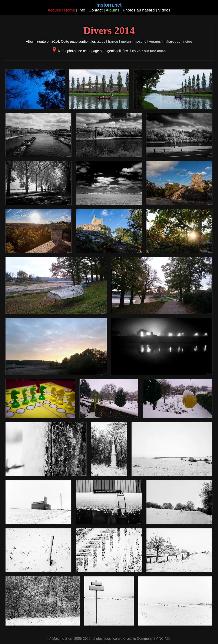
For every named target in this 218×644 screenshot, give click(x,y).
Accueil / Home (61, 10)
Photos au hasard (139, 10)
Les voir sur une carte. (148, 51)
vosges (155, 42)
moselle (140, 42)
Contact (96, 10)
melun (126, 42)
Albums (113, 10)
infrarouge (172, 42)
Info (82, 10)
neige (188, 42)
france (113, 42)
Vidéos (164, 10)
